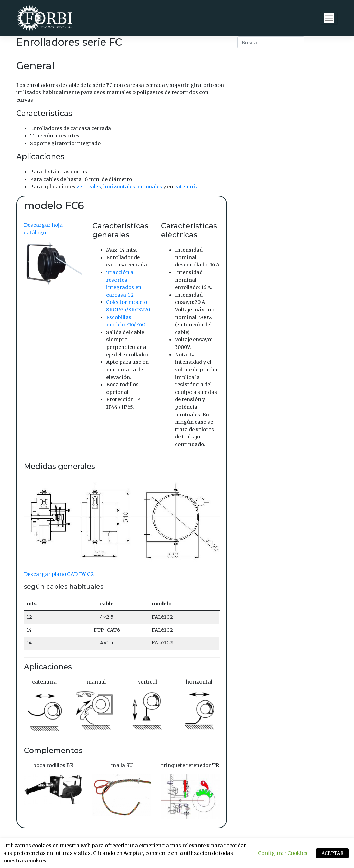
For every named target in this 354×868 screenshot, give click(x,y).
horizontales (119, 187)
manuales (150, 187)
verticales (89, 187)
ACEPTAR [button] (332, 853)
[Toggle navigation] (329, 18)
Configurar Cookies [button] (283, 853)
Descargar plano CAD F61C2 (59, 574)
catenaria (187, 187)
